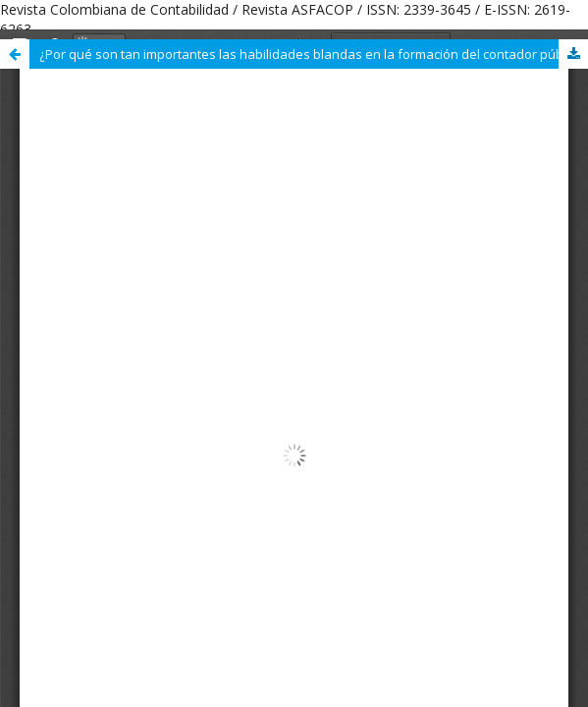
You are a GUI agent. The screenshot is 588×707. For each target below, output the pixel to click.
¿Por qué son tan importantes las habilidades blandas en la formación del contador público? (314, 54)
